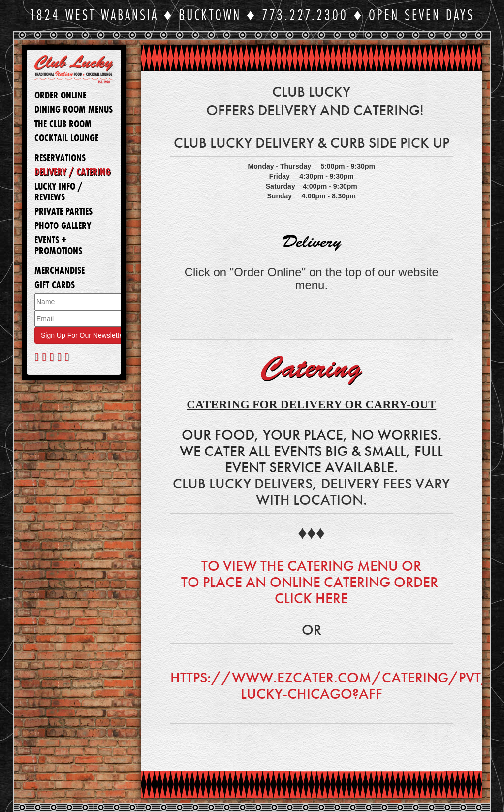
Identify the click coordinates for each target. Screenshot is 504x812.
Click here (311, 598)
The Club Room (63, 124)
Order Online (60, 96)
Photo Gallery (63, 226)
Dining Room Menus (74, 110)
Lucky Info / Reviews (59, 192)
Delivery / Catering (73, 172)
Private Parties (63, 212)
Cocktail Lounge (66, 138)
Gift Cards (55, 285)
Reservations (60, 158)
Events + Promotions (58, 246)
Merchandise (60, 271)
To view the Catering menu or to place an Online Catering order (311, 574)
